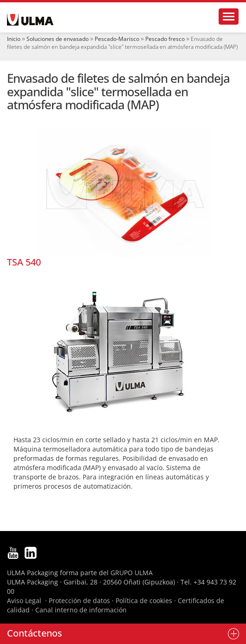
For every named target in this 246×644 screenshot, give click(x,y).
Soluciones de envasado (58, 39)
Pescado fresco (165, 39)
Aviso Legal (24, 601)
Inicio (14, 39)
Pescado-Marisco (117, 39)
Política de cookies (144, 601)
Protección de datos (79, 601)
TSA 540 (24, 262)
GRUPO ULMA (132, 573)
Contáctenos (35, 633)
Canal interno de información (81, 610)
